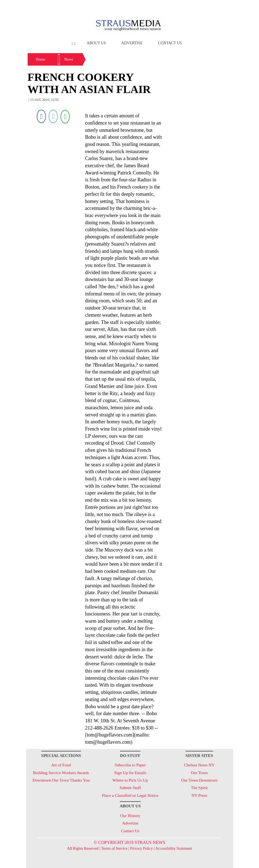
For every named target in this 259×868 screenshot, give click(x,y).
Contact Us (170, 43)
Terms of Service (114, 848)
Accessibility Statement (174, 848)
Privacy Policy (142, 848)
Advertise (132, 43)
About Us (96, 43)
